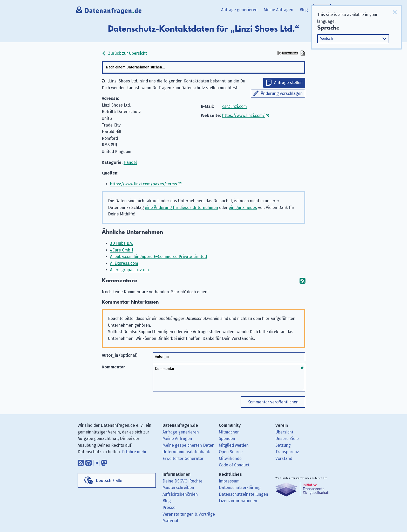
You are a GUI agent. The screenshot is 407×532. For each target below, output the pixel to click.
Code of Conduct (234, 465)
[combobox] (203, 67)
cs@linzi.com (235, 106)
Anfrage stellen (288, 83)
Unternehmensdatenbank (186, 452)
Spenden (227, 439)
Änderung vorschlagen (282, 93)
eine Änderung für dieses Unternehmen (181, 208)
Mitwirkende (230, 458)
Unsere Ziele (287, 439)
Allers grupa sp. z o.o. (130, 270)
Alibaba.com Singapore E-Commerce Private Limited (158, 257)
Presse (169, 507)
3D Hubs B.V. (122, 243)
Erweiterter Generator (183, 458)
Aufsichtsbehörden (180, 494)
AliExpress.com (124, 263)
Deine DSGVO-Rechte (182, 481)
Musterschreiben (178, 488)
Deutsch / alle (109, 481)
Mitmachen (229, 432)
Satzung (283, 445)
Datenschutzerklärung (240, 488)
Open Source (231, 452)
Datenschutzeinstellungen (243, 494)
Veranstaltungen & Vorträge (189, 514)
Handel (130, 162)
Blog (304, 10)
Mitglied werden (234, 445)
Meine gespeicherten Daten (188, 445)
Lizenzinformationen (238, 501)
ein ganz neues (243, 208)
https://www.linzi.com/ (243, 115)
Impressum (229, 481)
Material (170, 521)
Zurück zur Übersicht (124, 53)
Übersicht (284, 432)
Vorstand (284, 458)
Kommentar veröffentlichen (273, 402)
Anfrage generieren (239, 10)
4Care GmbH (122, 250)
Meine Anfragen (279, 10)
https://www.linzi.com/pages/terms (144, 184)
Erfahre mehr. (135, 452)
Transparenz (287, 452)
